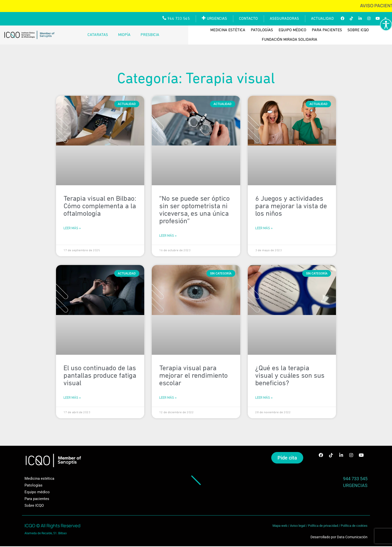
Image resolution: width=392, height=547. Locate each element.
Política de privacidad (323, 526)
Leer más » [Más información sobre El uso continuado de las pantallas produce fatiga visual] (72, 398)
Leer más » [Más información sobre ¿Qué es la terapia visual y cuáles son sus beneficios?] (264, 398)
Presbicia (150, 35)
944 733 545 (355, 479)
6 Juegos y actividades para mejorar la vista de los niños (291, 206)
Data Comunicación (352, 538)
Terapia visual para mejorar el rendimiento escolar (193, 376)
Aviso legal (298, 526)
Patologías (262, 30)
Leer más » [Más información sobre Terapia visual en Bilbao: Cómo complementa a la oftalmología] (72, 229)
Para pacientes (327, 30)
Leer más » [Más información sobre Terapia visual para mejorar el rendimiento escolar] (168, 398)
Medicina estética (228, 30)
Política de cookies (354, 526)
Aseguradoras (284, 19)
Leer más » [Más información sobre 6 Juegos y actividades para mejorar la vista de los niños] (264, 229)
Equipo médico (292, 30)
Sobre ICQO (358, 30)
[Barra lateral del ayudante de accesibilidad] (386, 25)
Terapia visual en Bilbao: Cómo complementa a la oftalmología (100, 206)
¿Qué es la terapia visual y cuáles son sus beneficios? (290, 376)
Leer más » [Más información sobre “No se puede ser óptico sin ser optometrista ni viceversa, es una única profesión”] (168, 236)
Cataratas (98, 35)
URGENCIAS (355, 486)
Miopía (124, 35)
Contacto (248, 19)
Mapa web (280, 526)
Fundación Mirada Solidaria (289, 40)
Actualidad (322, 19)
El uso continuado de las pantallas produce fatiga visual (100, 376)
